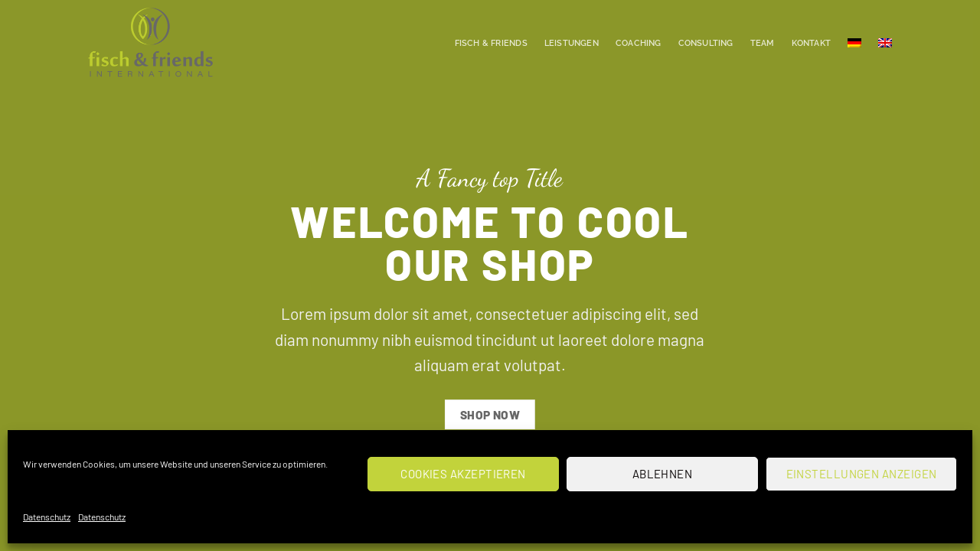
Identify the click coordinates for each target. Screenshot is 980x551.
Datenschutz (47, 517)
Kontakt (811, 43)
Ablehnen (663, 474)
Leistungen (572, 43)
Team (763, 43)
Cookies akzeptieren (463, 474)
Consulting (706, 43)
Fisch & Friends (491, 43)
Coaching (639, 43)
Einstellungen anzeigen (862, 474)
